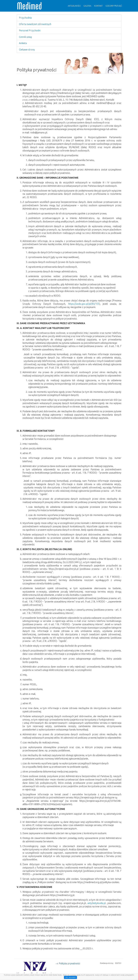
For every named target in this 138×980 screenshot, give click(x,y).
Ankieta (23, 43)
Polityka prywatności (69, 963)
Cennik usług (25, 37)
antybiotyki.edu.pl (97, 903)
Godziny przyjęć (114, 6)
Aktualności (74, 6)
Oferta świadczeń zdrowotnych (35, 24)
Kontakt (98, 6)
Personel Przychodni (30, 31)
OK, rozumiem (70, 977)
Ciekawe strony (27, 50)
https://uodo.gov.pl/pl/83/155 (84, 304)
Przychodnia (25, 18)
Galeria (87, 6)
